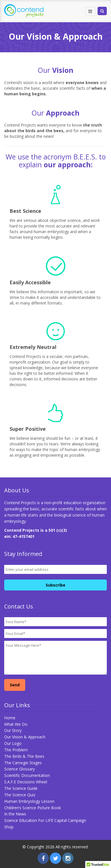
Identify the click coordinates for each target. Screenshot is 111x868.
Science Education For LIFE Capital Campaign (45, 820)
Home (10, 718)
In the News (15, 814)
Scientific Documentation (27, 775)
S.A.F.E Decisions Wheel (26, 782)
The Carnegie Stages (23, 763)
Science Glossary (19, 769)
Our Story (13, 730)
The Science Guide (21, 788)
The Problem (16, 750)
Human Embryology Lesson (29, 801)
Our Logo (13, 743)
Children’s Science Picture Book (33, 808)
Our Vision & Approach (25, 737)
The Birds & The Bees (24, 756)
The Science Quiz (20, 795)
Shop (9, 827)
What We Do (16, 724)
